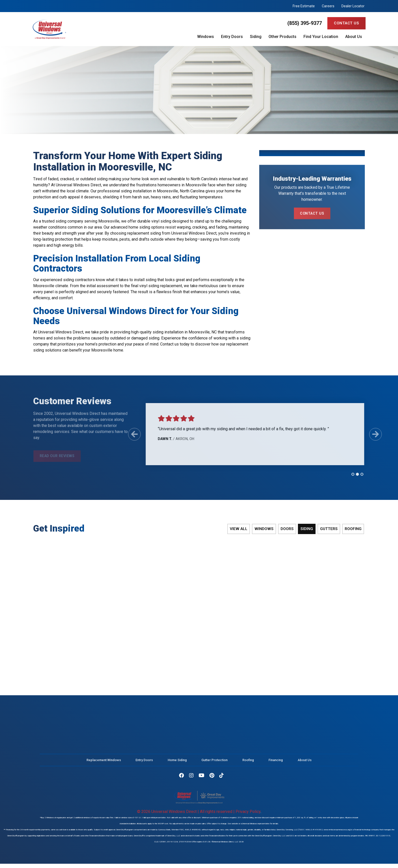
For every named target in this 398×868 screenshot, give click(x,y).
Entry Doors (232, 37)
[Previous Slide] (131, 434)
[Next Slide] (372, 434)
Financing (276, 762)
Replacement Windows (104, 762)
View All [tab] (242, 529)
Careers (328, 6)
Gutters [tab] (330, 529)
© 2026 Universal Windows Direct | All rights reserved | (186, 810)
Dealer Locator (353, 6)
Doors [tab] (289, 529)
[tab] (350, 474)
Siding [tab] (309, 529)
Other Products (282, 37)
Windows (206, 37)
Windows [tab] (267, 529)
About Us (354, 37)
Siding (256, 37)
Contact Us (346, 23)
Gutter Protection (214, 762)
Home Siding (177, 762)
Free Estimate (304, 6)
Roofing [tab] (354, 529)
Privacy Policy (248, 810)
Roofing (248, 762)
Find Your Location (321, 37)
